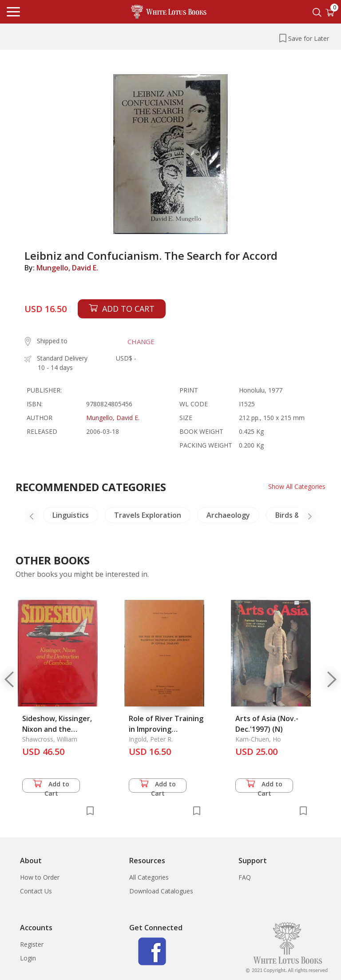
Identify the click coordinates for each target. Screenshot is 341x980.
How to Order (40, 877)
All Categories (149, 877)
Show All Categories (297, 486)
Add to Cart (51, 786)
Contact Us (36, 891)
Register (32, 944)
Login (28, 958)
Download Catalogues (161, 891)
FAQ (245, 877)
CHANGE (141, 341)
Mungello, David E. (67, 268)
